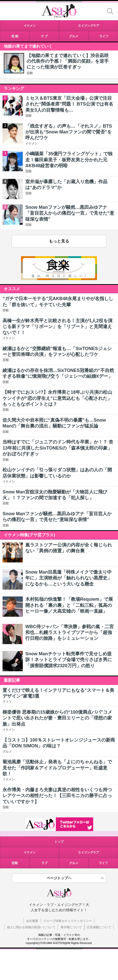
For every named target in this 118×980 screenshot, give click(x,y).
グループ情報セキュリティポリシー (68, 921)
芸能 (30, 73)
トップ (59, 842)
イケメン (30, 852)
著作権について (71, 927)
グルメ (74, 863)
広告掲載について (99, 927)
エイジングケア (89, 852)
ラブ (44, 863)
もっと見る (59, 241)
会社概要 (32, 921)
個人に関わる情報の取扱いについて (31, 927)
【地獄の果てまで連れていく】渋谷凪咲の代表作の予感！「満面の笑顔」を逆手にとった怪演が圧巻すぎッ (68, 61)
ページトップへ (59, 878)
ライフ (103, 863)
